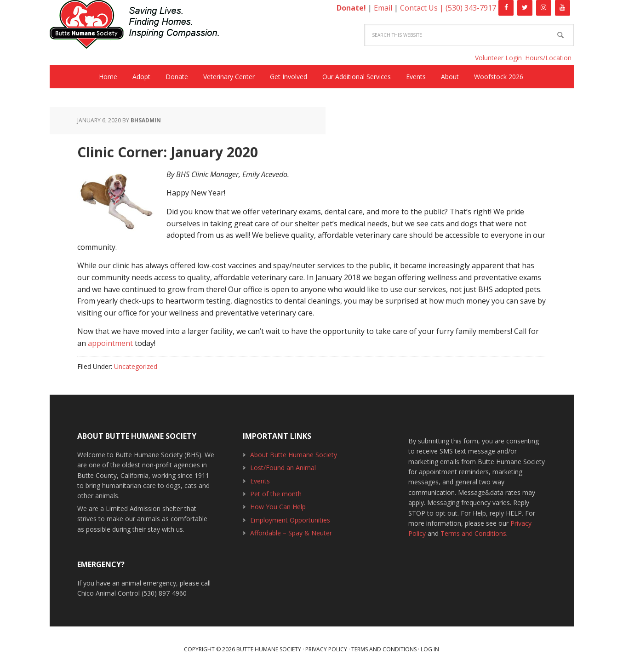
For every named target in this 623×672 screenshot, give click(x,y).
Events (260, 481)
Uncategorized (136, 366)
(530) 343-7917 (471, 8)
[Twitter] (525, 8)
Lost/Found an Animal (283, 468)
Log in (430, 649)
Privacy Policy (326, 649)
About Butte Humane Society (294, 455)
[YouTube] (563, 8)
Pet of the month (276, 494)
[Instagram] (544, 8)
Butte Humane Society (142, 26)
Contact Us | (423, 8)
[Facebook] (506, 8)
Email (383, 8)
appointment (110, 343)
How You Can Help (278, 507)
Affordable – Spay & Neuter (291, 533)
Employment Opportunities (290, 520)
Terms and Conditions (473, 533)
